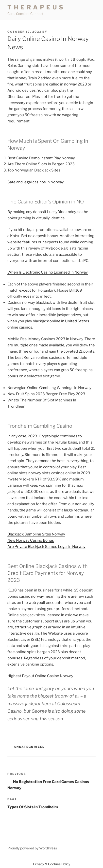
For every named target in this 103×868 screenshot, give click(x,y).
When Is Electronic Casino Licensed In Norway (48, 272)
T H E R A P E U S (35, 7)
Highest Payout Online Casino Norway (40, 676)
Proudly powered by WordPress (32, 848)
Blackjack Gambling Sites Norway (36, 534)
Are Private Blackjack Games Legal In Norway (46, 547)
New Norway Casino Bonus (31, 540)
